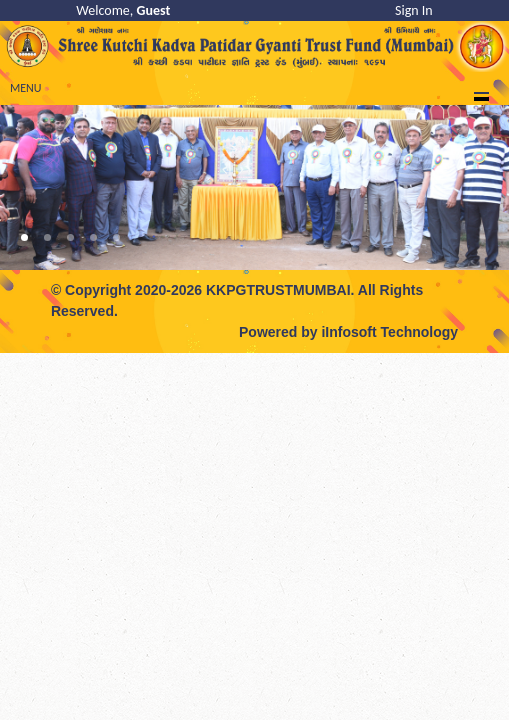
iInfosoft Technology (389, 332)
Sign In (414, 10)
